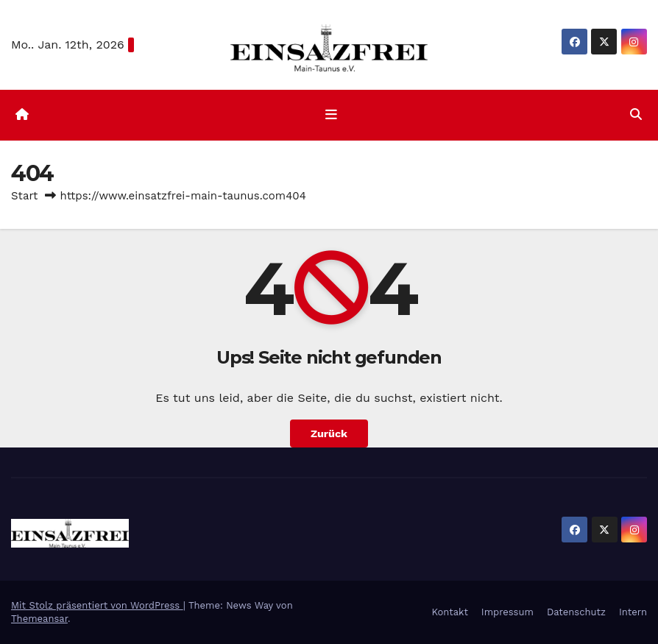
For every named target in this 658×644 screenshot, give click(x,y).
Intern (633, 612)
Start (24, 196)
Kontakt (449, 612)
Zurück (329, 434)
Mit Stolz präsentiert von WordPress (97, 605)
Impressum (507, 612)
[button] (636, 114)
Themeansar (39, 619)
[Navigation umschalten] (332, 115)
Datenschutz (576, 612)
